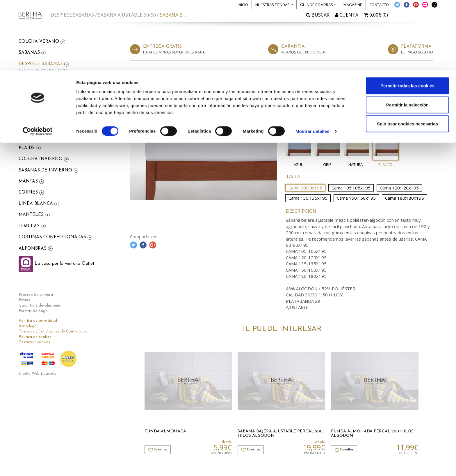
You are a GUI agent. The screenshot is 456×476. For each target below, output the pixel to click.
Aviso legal (28, 326)
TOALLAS (30, 226)
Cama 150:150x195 (356, 198)
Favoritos (418, 97)
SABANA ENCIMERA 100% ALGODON (54, 92)
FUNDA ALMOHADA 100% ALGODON (53, 105)
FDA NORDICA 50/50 (38, 112)
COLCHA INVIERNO (41, 159)
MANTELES (32, 215)
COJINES (29, 193)
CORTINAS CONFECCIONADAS (53, 237)
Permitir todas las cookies (407, 15)
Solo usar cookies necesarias (407, 53)
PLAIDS (27, 148)
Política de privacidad (38, 321)
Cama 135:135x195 (308, 198)
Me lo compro (398, 112)
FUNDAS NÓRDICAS (41, 137)
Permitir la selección (407, 34)
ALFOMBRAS (33, 249)
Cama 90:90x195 (305, 188)
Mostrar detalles (312, 61)
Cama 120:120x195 (399, 188)
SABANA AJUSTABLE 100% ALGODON (54, 99)
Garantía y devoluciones (40, 306)
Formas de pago (33, 311)
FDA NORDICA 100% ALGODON (48, 126)
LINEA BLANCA (36, 204)
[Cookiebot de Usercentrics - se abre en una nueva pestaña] (38, 61)
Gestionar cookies (34, 342)
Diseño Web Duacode (38, 374)
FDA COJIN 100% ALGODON (45, 119)
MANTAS (29, 181)
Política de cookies (35, 337)
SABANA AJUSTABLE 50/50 (44, 78)
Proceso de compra (36, 295)
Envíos (24, 300)
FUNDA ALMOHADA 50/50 (43, 85)
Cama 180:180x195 (405, 198)
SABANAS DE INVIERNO (46, 170)
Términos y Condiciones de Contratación (54, 331)
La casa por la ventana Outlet (57, 264)
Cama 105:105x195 (351, 188)
